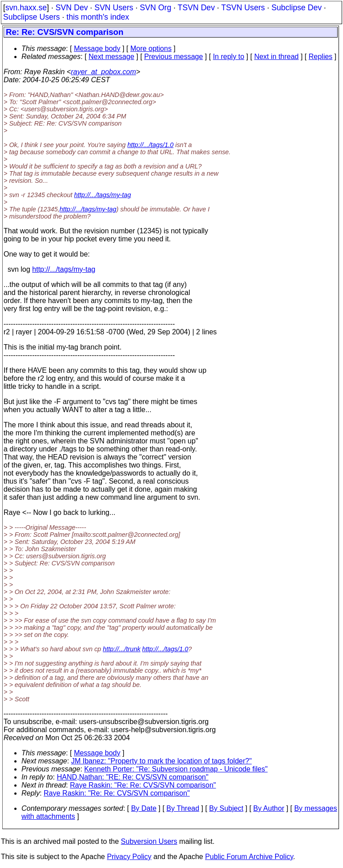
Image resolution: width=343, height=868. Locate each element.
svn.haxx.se (26, 8)
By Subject (226, 808)
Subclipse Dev (297, 8)
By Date (144, 808)
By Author (269, 808)
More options (151, 48)
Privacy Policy (129, 857)
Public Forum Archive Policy (249, 857)
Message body (97, 48)
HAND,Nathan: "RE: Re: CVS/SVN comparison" (132, 777)
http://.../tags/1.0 (150, 145)
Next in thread (276, 57)
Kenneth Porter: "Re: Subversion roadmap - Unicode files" (176, 769)
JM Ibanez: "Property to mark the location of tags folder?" (161, 761)
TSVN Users (243, 8)
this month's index (98, 17)
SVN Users (114, 8)
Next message (111, 57)
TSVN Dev (196, 8)
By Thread (183, 808)
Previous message (174, 57)
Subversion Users (149, 841)
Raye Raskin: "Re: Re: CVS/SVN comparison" (143, 785)
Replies (320, 57)
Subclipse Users (31, 17)
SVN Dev (71, 8)
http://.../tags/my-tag (102, 195)
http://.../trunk (121, 649)
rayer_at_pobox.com (104, 72)
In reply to (229, 57)
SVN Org (155, 8)
